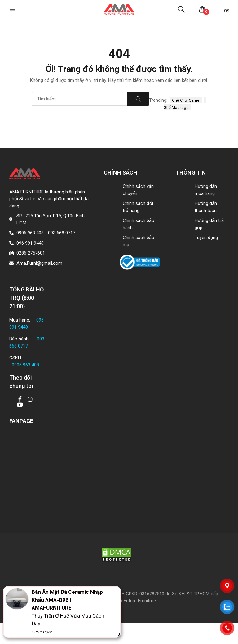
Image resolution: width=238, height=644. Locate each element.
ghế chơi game (186, 100)
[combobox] (80, 99)
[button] (13, 9)
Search (138, 99)
